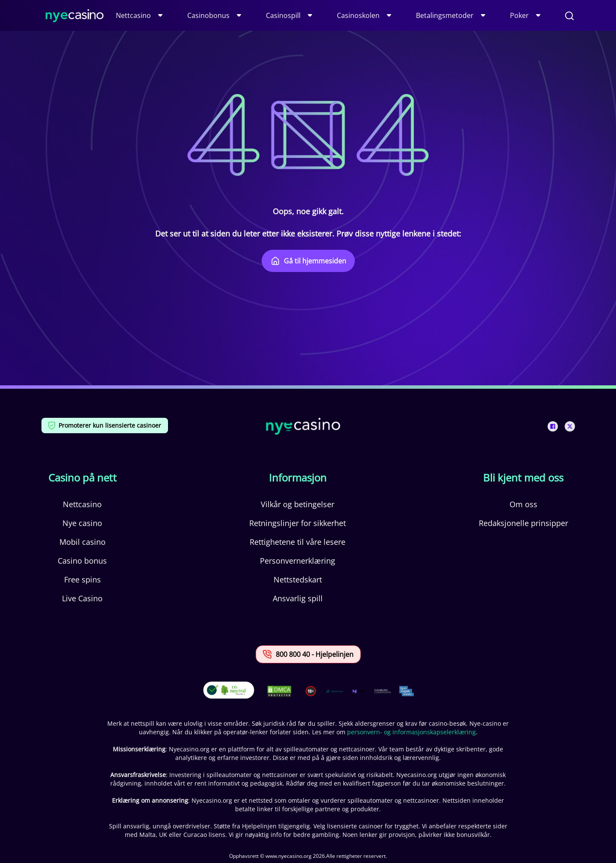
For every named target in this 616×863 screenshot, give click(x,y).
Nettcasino (133, 15)
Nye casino (82, 523)
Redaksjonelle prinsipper (523, 523)
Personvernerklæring (298, 561)
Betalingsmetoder (445, 15)
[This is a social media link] (553, 426)
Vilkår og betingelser (298, 504)
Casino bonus (82, 561)
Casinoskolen (358, 15)
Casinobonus (208, 15)
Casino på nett (83, 478)
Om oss (523, 504)
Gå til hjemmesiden (308, 261)
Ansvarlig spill (298, 598)
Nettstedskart (298, 579)
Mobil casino (83, 542)
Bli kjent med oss (523, 478)
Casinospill (283, 15)
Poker (519, 15)
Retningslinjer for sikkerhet (298, 523)
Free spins (83, 579)
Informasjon (298, 478)
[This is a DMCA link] (279, 691)
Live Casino (82, 598)
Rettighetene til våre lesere (298, 542)
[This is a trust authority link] (335, 691)
